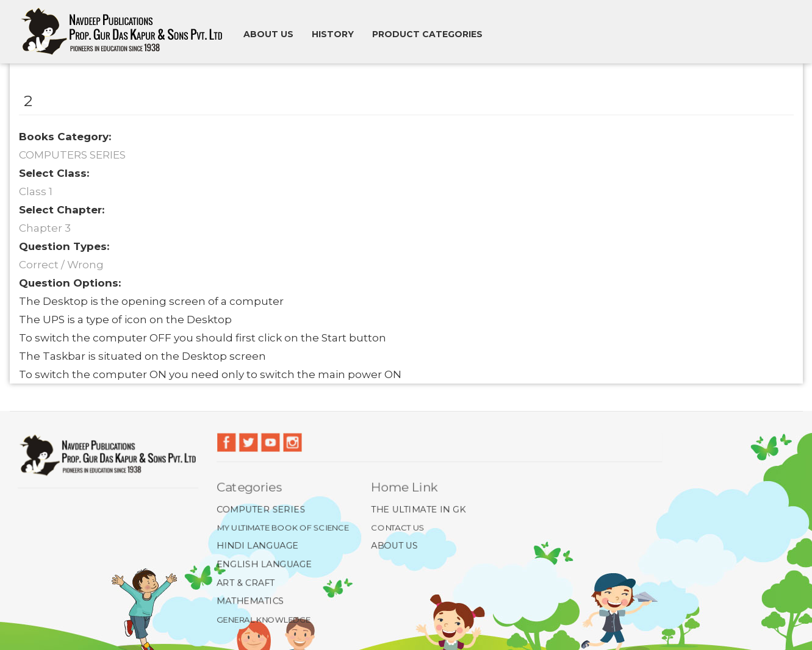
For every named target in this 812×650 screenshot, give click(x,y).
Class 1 (36, 191)
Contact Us (397, 527)
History (333, 34)
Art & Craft (243, 583)
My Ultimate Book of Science (281, 527)
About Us (394, 546)
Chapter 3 (45, 228)
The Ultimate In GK (418, 509)
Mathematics (248, 601)
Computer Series (259, 509)
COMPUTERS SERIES (72, 155)
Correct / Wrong (61, 265)
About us (268, 34)
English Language (262, 564)
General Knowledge (261, 620)
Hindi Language (256, 546)
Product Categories (427, 34)
